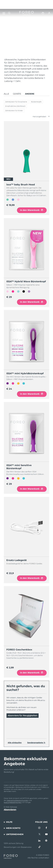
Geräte (17, 94)
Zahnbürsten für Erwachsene (16, 102)
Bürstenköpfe (36, 102)
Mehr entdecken (14, 48)
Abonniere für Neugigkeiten (23, 715)
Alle (7, 94)
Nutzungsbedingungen (13, 802)
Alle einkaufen (15, 743)
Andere (30, 94)
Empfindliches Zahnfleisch (15, 106)
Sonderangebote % (36, 743)
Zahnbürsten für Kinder (14, 110)
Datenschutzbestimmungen (17, 800)
